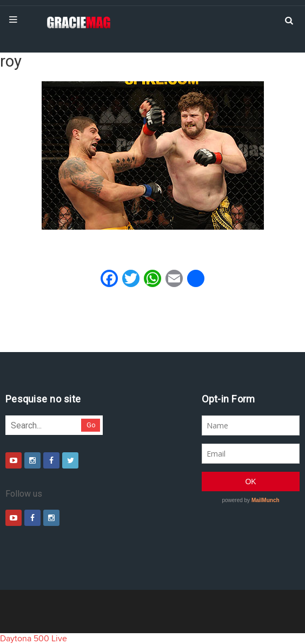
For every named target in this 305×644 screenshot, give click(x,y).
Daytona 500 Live (34, 639)
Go (91, 425)
